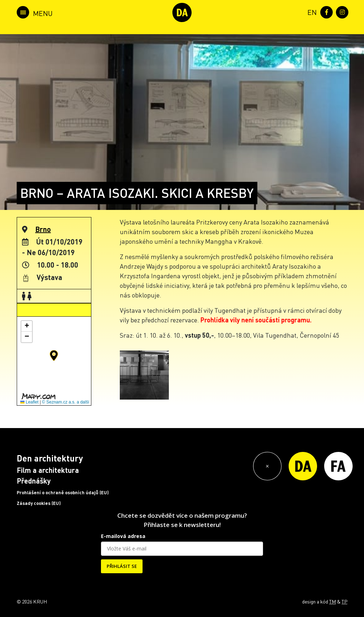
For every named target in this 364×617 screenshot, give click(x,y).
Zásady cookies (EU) (39, 503)
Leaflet (29, 402)
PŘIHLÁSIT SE (122, 566)
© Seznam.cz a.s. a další (66, 402)
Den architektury (50, 458)
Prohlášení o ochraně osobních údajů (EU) (63, 492)
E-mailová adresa (123, 536)
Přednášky (34, 481)
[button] (54, 355)
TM (333, 601)
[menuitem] (311, 12)
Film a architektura (48, 470)
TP (344, 601)
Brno (43, 229)
